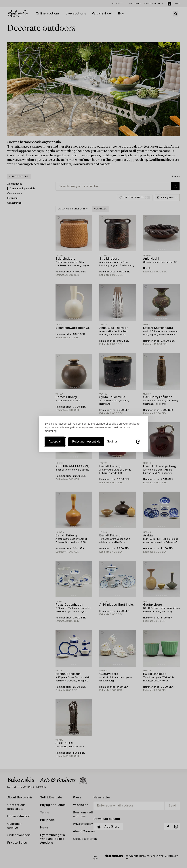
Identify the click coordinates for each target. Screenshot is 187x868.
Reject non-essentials (86, 442)
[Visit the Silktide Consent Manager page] (138, 442)
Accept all (55, 442)
